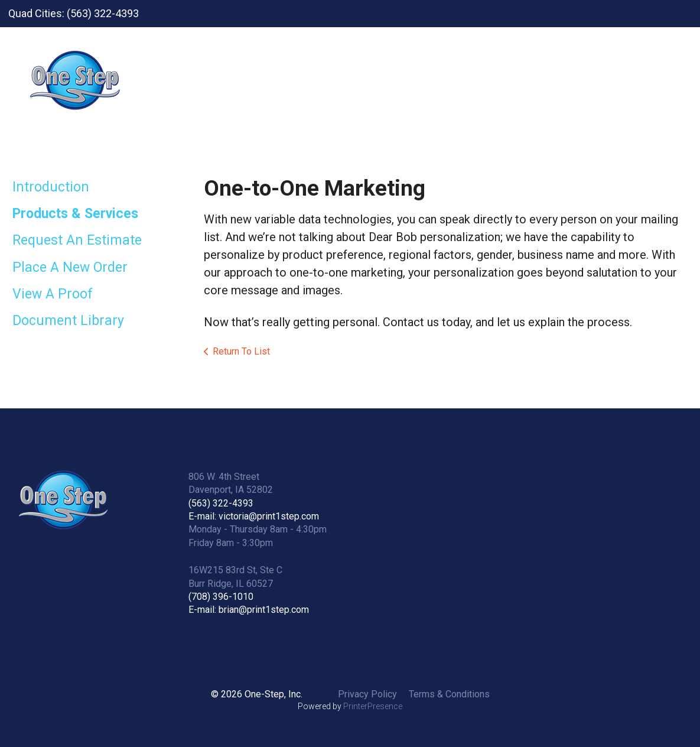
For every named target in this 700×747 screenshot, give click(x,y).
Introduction (51, 187)
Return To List (241, 351)
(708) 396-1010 (221, 597)
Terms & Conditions (449, 694)
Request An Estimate (77, 240)
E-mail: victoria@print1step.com (254, 516)
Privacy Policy (367, 694)
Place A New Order (70, 267)
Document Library (68, 321)
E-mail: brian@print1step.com (249, 610)
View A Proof (53, 294)
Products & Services (75, 214)
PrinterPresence (373, 706)
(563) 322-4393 (221, 503)
